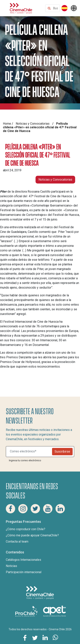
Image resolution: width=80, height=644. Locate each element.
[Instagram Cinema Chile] (23, 509)
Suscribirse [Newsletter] (62, 451)
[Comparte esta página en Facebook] (25, 638)
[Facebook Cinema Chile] (10, 509)
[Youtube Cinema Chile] (48, 509)
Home (7, 124)
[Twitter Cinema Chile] (35, 509)
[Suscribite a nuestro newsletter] (30, 452)
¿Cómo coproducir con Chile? (26, 529)
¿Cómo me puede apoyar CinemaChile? (32, 535)
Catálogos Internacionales (23, 560)
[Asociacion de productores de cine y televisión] (55, 611)
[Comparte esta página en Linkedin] (45, 638)
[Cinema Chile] (21, 8)
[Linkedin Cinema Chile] (60, 509)
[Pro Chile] (27, 611)
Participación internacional (24, 572)
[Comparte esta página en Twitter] (35, 638)
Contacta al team (17, 542)
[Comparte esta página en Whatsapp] (55, 638)
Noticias (11, 566)
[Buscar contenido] (55, 8)
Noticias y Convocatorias (33, 124)
